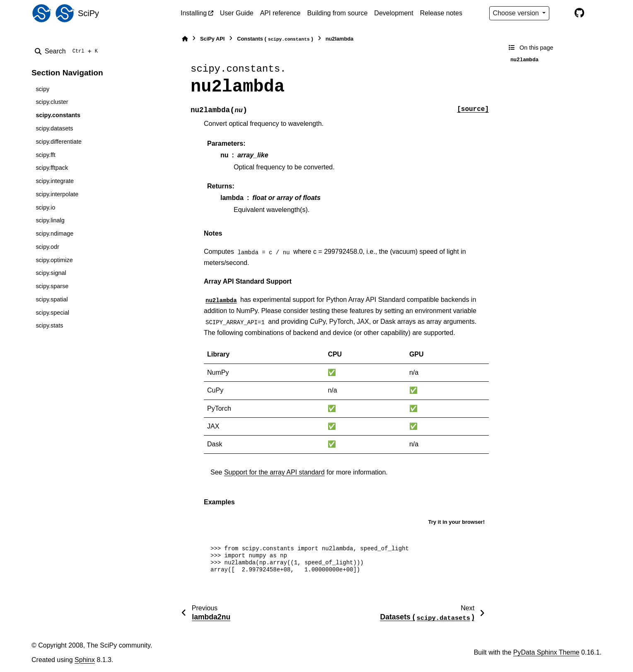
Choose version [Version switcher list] (517, 13)
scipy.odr (47, 247)
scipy (42, 89)
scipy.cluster (52, 102)
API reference (280, 13)
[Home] (185, 39)
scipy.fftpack (52, 168)
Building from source (338, 13)
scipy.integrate (55, 181)
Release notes (441, 13)
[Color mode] (562, 13)
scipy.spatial (52, 299)
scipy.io (45, 207)
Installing (194, 13)
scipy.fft (45, 155)
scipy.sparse (52, 286)
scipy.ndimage (54, 234)
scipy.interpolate (57, 194)
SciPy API (212, 39)
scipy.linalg (50, 220)
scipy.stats (49, 325)
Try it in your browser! (456, 522)
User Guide (237, 13)
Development (394, 13)
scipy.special (52, 313)
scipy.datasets (54, 128)
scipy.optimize (54, 260)
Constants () (275, 39)
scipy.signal (51, 273)
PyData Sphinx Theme (546, 652)
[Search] (68, 51)
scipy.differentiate (59, 142)
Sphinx (85, 660)
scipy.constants (58, 115)
